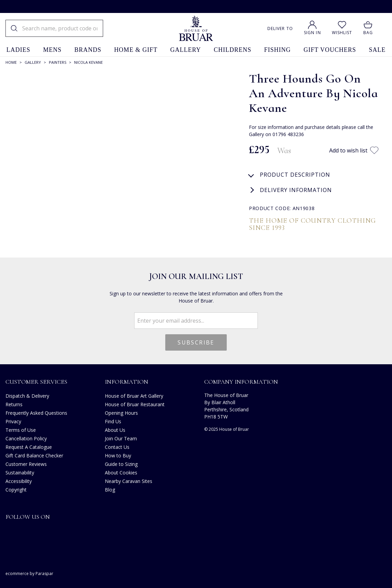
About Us (115, 430)
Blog (110, 490)
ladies (18, 50)
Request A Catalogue (29, 447)
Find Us (113, 421)
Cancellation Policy (26, 438)
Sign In (312, 33)
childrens (233, 50)
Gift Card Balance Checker (34, 455)
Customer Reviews (26, 464)
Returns (14, 404)
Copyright (16, 490)
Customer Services (36, 382)
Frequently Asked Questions (36, 413)
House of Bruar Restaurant (135, 404)
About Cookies (121, 473)
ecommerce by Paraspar (29, 574)
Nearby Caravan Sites (129, 481)
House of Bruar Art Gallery (134, 396)
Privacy (13, 421)
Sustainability (20, 473)
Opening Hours (121, 413)
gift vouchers (330, 50)
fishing (278, 50)
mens (52, 50)
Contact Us (117, 447)
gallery (186, 50)
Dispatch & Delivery (27, 396)
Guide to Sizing (121, 464)
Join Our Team (121, 438)
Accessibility (19, 481)
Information (127, 382)
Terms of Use (21, 430)
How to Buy (118, 455)
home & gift (136, 50)
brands (88, 50)
